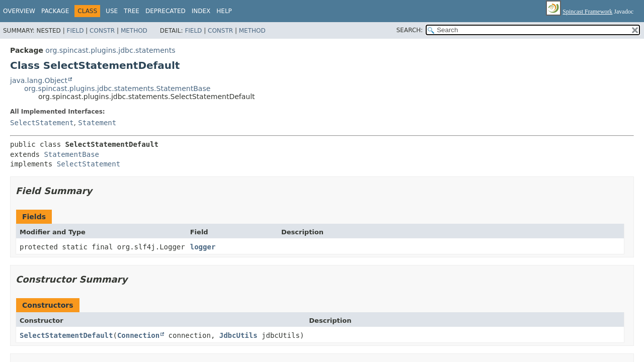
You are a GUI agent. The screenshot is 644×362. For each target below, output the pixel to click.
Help (224, 11)
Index (201, 11)
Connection (138, 335)
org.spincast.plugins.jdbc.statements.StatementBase (117, 88)
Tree (132, 11)
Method (134, 31)
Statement (97, 123)
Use (112, 11)
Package (55, 11)
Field (75, 31)
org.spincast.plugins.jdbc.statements (110, 50)
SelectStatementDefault (66, 335)
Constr (102, 31)
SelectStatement (42, 123)
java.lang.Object (39, 80)
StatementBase (71, 154)
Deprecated (166, 11)
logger (203, 247)
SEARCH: (410, 30)
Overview (19, 11)
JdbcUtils (238, 335)
